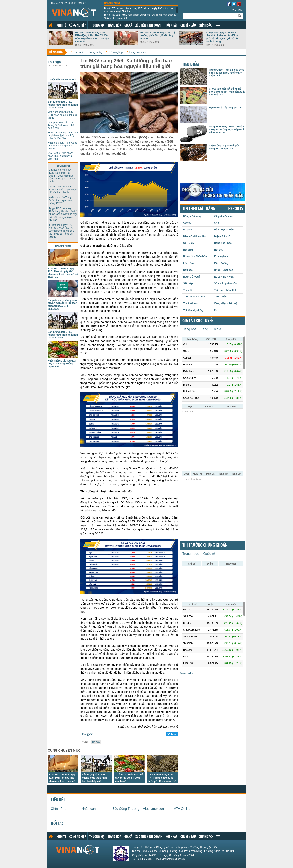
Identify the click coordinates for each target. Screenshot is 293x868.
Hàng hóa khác (138, 52)
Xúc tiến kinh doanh (149, 26)
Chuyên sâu (188, 26)
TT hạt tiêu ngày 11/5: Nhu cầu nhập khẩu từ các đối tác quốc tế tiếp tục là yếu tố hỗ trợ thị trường (222, 37)
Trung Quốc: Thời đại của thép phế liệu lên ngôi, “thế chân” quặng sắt (227, 73)
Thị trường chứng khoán (205, 545)
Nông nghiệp (116, 52)
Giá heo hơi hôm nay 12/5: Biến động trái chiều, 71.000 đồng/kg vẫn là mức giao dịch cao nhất (92, 37)
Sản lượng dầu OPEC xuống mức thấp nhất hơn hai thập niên (63, 105)
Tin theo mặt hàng (199, 209)
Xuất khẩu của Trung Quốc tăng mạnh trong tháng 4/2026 (62, 146)
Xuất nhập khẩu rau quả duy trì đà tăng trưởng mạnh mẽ (62, 364)
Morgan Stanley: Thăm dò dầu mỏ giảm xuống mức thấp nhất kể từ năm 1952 (227, 130)
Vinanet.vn (188, 673)
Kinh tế (61, 26)
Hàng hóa (115, 26)
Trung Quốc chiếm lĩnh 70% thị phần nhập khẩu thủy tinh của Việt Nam (63, 135)
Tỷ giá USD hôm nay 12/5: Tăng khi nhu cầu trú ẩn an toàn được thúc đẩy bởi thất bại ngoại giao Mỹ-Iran (63, 214)
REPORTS (236, 209)
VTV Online (182, 809)
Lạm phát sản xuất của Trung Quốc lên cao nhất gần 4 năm (61, 125)
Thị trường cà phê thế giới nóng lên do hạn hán (224, 147)
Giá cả (128, 26)
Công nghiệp (78, 26)
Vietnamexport (154, 809)
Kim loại (78, 52)
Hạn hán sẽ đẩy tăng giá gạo (226, 108)
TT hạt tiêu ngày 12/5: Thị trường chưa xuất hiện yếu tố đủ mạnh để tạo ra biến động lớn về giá (162, 781)
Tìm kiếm (237, 10)
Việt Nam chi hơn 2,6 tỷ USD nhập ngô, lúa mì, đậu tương (63, 115)
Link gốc (87, 734)
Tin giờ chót (112, 3)
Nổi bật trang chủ (63, 80)
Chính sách (206, 26)
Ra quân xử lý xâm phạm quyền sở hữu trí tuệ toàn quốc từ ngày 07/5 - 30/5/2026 (140, 16)
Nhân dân (89, 809)
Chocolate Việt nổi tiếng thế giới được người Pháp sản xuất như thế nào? (227, 92)
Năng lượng (96, 52)
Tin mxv (96, 742)
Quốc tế (209, 554)
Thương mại (97, 26)
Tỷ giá (217, 329)
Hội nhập (171, 26)
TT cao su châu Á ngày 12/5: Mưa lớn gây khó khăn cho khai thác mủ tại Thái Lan (138, 10)
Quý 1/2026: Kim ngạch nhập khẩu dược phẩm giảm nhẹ (61, 156)
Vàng (204, 329)
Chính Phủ (59, 809)
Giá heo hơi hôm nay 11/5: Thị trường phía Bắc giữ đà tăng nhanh (158, 36)
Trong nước (191, 554)
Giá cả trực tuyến (198, 321)
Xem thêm (218, 25)
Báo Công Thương (126, 809)
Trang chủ (51, 25)
